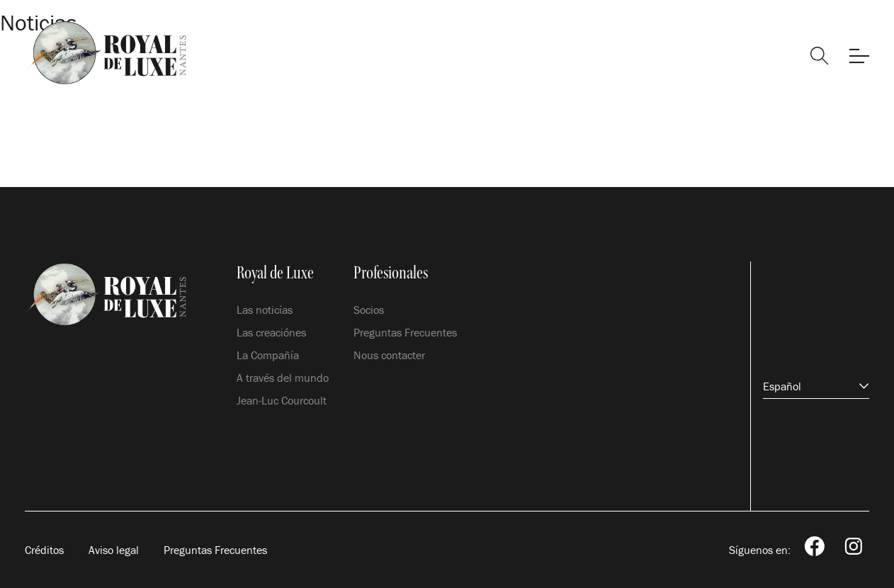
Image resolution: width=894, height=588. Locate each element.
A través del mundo (283, 378)
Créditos (44, 550)
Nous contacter (389, 355)
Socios (369, 310)
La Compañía (268, 355)
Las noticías (265, 310)
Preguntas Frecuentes (405, 332)
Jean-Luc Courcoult (282, 400)
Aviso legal (114, 550)
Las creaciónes (271, 332)
